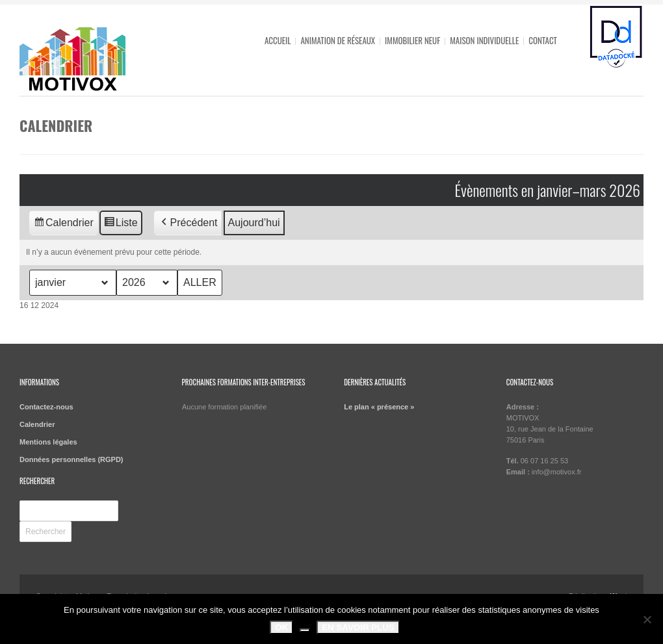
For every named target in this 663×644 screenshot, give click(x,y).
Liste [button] (121, 225)
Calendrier (37, 424)
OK (281, 627)
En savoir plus (358, 627)
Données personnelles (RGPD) (71, 459)
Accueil (278, 40)
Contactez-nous (46, 407)
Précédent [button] (188, 223)
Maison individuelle (484, 40)
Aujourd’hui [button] (254, 223)
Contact (543, 40)
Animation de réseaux (338, 40)
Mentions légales (48, 442)
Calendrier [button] (63, 225)
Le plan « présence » (379, 407)
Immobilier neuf (412, 40)
